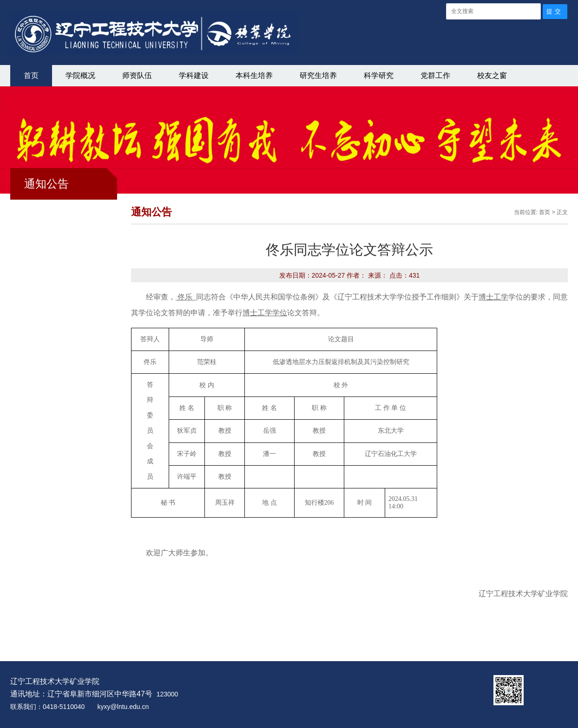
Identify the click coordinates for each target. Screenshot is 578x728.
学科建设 (194, 75)
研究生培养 (318, 75)
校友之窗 (492, 75)
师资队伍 (137, 75)
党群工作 (435, 75)
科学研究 (379, 75)
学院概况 (80, 75)
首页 (31, 75)
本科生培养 (254, 75)
